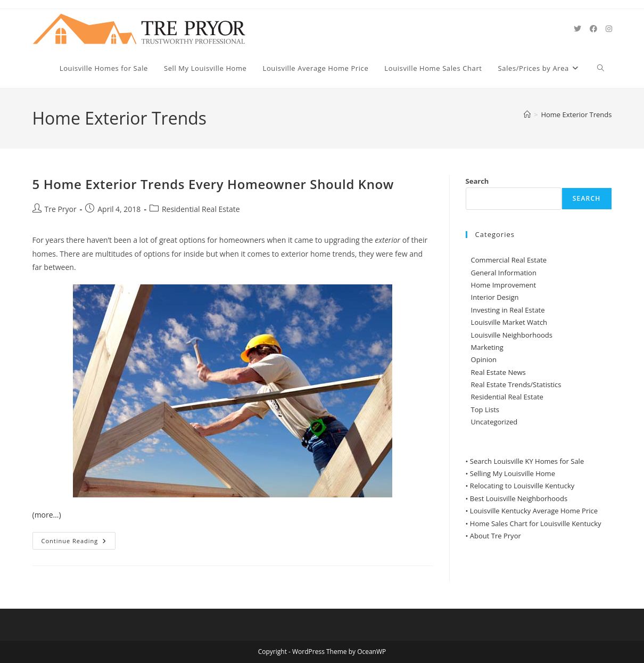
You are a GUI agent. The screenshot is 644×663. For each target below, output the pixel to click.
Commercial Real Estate (509, 260)
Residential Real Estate (201, 209)
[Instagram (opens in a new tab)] (609, 29)
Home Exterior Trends (576, 114)
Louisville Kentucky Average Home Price (534, 511)
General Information (504, 273)
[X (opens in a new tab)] (577, 29)
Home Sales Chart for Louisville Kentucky (536, 523)
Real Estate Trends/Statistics (516, 384)
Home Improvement (504, 285)
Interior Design (495, 297)
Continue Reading (79, 543)
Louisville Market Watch (509, 322)
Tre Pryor (61, 209)
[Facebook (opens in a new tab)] (593, 29)
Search (477, 181)
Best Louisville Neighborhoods (519, 498)
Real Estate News (498, 372)
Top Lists (485, 410)
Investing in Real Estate (508, 310)
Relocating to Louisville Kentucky (522, 486)
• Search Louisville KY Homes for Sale (525, 461)
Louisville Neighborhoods (512, 335)
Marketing (487, 347)
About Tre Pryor (496, 536)
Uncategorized (494, 422)
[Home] (527, 114)
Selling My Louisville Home (513, 473)
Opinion (484, 359)
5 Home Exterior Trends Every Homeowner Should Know (213, 184)
